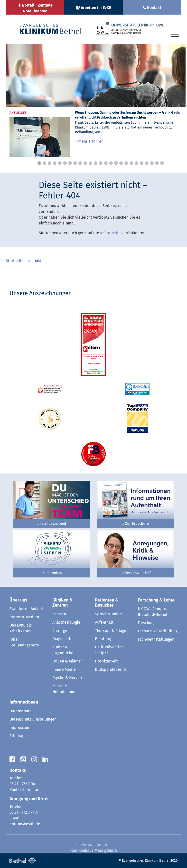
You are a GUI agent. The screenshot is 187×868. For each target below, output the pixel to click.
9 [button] (80, 163)
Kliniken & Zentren (63, 603)
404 (38, 261)
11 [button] (90, 163)
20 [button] (136, 163)
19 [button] (131, 163)
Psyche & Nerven (67, 678)
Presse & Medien (24, 617)
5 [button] (60, 163)
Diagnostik (62, 639)
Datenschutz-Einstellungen (33, 719)
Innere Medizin (65, 669)
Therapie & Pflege (111, 631)
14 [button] (106, 163)
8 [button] (75, 163)
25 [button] (162, 163)
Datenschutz (20, 711)
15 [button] (111, 163)
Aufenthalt (104, 622)
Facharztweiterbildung (158, 631)
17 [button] (121, 163)
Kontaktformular (24, 790)
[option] (96, 102)
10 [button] (85, 163)
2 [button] (44, 163)
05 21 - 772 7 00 (22, 784)
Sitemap (17, 736)
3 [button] (50, 163)
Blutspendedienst (111, 669)
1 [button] (39, 163)
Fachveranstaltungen (156, 639)
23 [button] (152, 163)
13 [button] (101, 163)
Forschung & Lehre (156, 600)
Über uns (18, 600)
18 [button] (126, 163)
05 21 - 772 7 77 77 (24, 812)
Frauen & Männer (67, 661)
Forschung (147, 623)
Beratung (103, 639)
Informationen (24, 702)
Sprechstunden (108, 614)
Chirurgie (60, 631)
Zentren (59, 614)
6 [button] (65, 163)
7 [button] (70, 163)
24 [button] (157, 163)
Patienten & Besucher (107, 603)
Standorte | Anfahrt (27, 609)
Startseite (112, 233)
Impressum (19, 727)
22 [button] (147, 163)
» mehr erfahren (89, 141)
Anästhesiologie (66, 622)
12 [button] (96, 163)
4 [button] (55, 163)
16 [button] (116, 163)
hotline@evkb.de (25, 824)
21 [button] (142, 163)
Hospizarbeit (106, 661)
